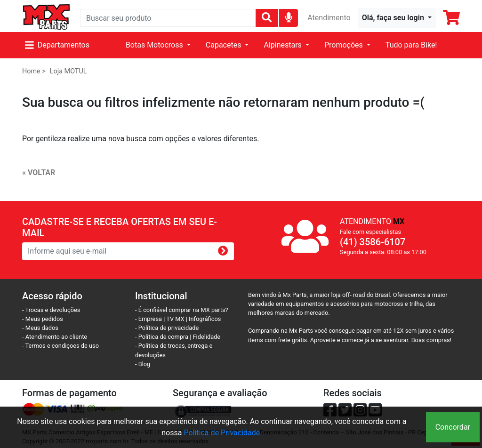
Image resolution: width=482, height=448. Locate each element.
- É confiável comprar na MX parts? (182, 310)
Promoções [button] (345, 45)
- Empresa (149, 319)
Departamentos (57, 45)
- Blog (143, 364)
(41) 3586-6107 (373, 242)
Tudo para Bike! (411, 45)
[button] (397, 18)
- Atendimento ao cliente (55, 337)
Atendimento (329, 18)
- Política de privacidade (167, 328)
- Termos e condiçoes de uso (60, 346)
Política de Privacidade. (223, 433)
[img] (289, 17)
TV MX (175, 319)
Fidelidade (207, 337)
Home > (34, 71)
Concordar (453, 427)
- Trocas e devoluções (51, 310)
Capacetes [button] (225, 45)
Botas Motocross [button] (155, 45)
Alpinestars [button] (283, 45)
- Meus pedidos (43, 319)
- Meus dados (40, 328)
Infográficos (205, 319)
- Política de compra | (164, 337)
